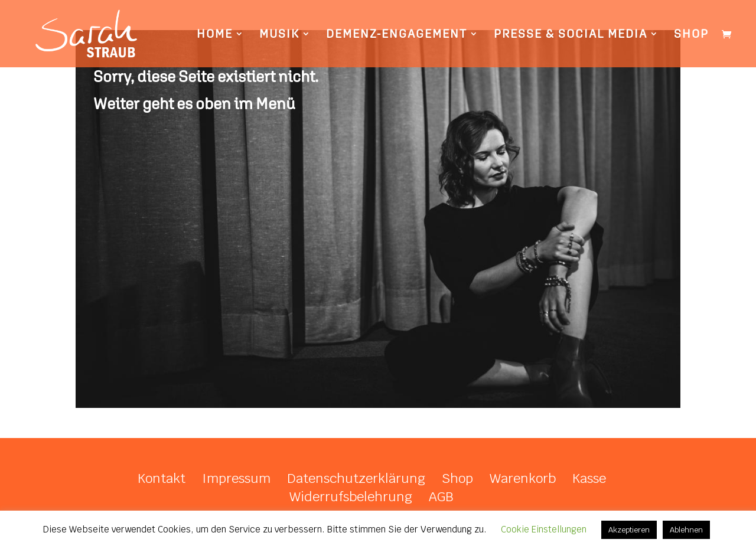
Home (215, 35)
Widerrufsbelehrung (351, 496)
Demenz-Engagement (397, 35)
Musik (279, 35)
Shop (691, 35)
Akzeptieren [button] (629, 530)
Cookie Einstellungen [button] (544, 529)
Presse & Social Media (571, 35)
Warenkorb (523, 478)
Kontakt (162, 478)
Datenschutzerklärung (356, 478)
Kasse (589, 478)
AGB (441, 496)
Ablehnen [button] (686, 530)
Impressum (236, 478)
